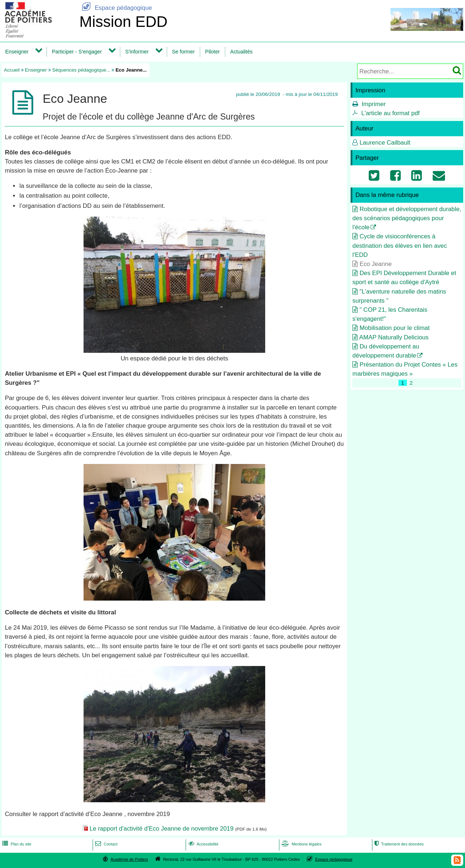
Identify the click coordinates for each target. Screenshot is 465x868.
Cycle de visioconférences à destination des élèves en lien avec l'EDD (400, 245)
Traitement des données (398, 844)
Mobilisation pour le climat (395, 328)
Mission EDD (123, 22)
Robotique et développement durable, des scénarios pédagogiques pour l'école (407, 218)
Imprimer (373, 104)
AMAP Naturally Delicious (394, 337)
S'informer (137, 52)
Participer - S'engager (77, 52)
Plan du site (16, 844)
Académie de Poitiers (129, 859)
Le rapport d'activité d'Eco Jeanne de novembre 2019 (161, 829)
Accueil (12, 70)
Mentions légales (301, 844)
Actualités (241, 52)
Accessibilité (203, 844)
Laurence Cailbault (385, 143)
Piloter (212, 52)
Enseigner (17, 52)
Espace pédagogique (116, 8)
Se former (183, 52)
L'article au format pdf (390, 113)
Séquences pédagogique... (81, 70)
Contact (106, 844)
